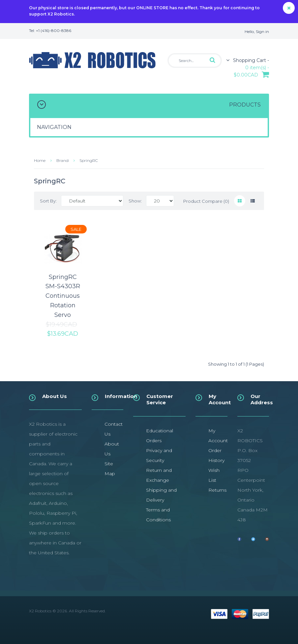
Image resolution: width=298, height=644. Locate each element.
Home (40, 160)
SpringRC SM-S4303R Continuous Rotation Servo (63, 296)
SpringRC (89, 160)
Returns (217, 490)
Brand (62, 160)
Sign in (262, 31)
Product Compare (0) (206, 201)
